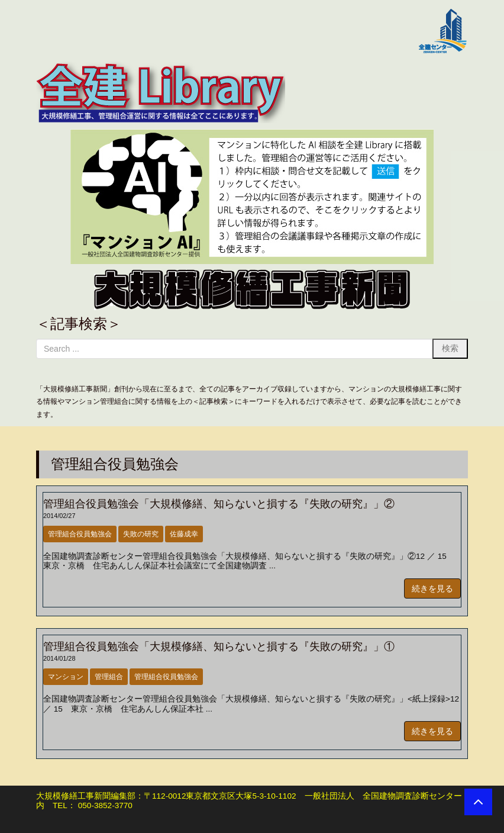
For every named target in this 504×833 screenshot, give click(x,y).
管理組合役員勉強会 (80, 534)
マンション (66, 677)
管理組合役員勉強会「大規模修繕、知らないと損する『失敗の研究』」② (219, 504)
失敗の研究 (141, 534)
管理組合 (109, 677)
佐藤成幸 (184, 534)
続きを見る (432, 588)
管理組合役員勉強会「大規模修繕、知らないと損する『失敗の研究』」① (219, 647)
